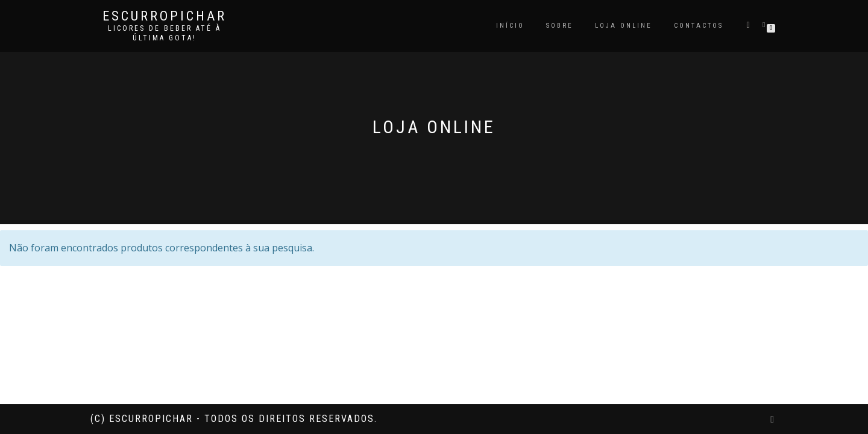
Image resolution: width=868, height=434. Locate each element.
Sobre (560, 26)
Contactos (699, 26)
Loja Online (624, 26)
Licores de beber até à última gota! (165, 33)
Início (510, 26)
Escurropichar (165, 16)
